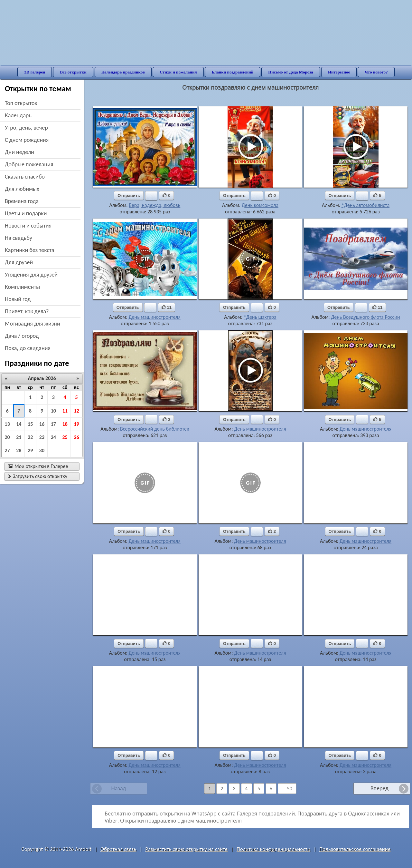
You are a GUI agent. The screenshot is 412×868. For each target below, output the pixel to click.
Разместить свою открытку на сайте (186, 849)
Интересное (339, 72)
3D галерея (35, 72)
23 (42, 437)
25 (65, 437)
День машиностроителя (154, 317)
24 (53, 437)
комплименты (22, 287)
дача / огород (22, 336)
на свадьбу (19, 238)
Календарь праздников (123, 72)
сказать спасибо (25, 177)
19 (76, 424)
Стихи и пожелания (178, 72)
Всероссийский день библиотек (155, 429)
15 (30, 424)
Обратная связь (118, 849)
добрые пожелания (29, 164)
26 (76, 437)
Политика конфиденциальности (273, 849)
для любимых (22, 189)
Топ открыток (21, 103)
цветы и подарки (26, 213)
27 (7, 450)
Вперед (379, 788)
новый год (18, 299)
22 (30, 437)
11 (65, 411)
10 (53, 411)
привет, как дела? (27, 311)
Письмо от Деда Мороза (291, 72)
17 (53, 424)
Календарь (18, 115)
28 (19, 450)
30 (42, 450)
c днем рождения (27, 140)
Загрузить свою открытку (38, 476)
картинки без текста (30, 250)
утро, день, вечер (26, 128)
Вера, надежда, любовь (154, 205)
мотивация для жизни (33, 324)
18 (65, 424)
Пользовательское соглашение (355, 849)
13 (7, 424)
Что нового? (376, 72)
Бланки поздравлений (233, 72)
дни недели (19, 152)
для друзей (19, 262)
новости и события (28, 226)
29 (30, 450)
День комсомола (260, 205)
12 (76, 411)
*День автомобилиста (365, 205)
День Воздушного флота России (365, 317)
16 (42, 424)
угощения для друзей (31, 275)
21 (19, 437)
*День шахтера (260, 317)
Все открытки (73, 72)
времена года (22, 201)
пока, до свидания (28, 348)
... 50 (287, 789)
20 (7, 437)
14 (19, 424)
